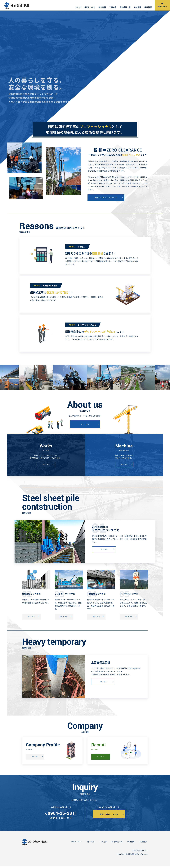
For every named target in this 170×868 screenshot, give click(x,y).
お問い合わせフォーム (109, 814)
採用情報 (148, 7)
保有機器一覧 (125, 7)
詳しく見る (85, 424)
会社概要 (138, 7)
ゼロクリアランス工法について (106, 198)
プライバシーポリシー (140, 851)
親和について (90, 7)
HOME (78, 7)
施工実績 (102, 7)
